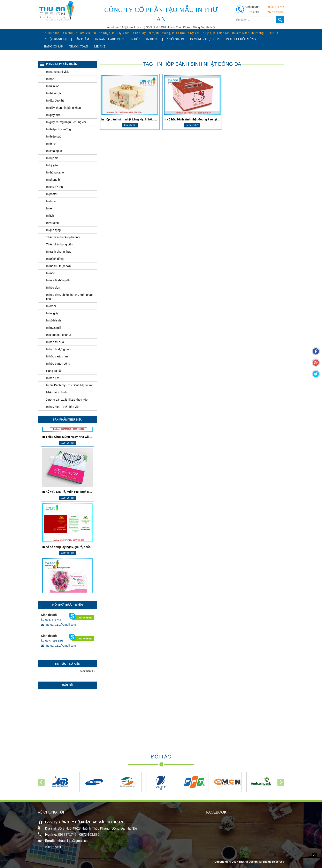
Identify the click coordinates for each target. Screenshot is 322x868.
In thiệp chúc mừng (238, 39)
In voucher (53, 223)
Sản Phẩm (79, 39)
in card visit (53, 847)
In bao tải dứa (55, 342)
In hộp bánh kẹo (53, 39)
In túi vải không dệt (58, 280)
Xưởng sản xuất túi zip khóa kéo (67, 400)
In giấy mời (53, 115)
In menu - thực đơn (202, 39)
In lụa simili (53, 328)
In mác (51, 273)
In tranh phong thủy (59, 252)
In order (51, 306)
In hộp (132, 39)
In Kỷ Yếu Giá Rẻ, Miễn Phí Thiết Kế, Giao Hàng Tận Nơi (80, 527)
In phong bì (53, 180)
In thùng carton (56, 172)
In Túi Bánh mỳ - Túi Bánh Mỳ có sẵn (70, 385)
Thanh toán (79, 47)
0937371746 (276, 7)
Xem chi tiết (130, 125)
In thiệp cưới (54, 136)
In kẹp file (52, 158)
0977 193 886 (275, 12)
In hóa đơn (53, 288)
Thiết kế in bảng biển (60, 244)
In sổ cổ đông (55, 259)
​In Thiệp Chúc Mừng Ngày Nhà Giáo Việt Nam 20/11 (77, 472)
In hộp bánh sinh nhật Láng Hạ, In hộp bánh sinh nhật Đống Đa (144, 119)
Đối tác (161, 757)
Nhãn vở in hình (56, 392)
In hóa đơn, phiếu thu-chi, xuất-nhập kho (69, 297)
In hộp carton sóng (58, 364)
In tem (50, 208)
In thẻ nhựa (54, 93)
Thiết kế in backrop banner (63, 237)
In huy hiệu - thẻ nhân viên (63, 407)
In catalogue (54, 151)
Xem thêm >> (87, 671)
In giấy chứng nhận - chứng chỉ (66, 122)
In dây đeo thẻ (55, 101)
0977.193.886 (89, 835)
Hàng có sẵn (54, 47)
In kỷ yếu (52, 165)
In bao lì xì (53, 378)
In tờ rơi (51, 144)
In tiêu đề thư (55, 187)
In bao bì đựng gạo (58, 349)
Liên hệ (100, 47)
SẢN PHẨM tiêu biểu (68, 420)
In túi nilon (172, 39)
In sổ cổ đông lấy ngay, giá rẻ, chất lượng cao (73, 582)
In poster (52, 194)
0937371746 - (69, 835)
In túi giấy (52, 313)
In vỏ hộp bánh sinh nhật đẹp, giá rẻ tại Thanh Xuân (199, 119)
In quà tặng (53, 230)
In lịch (50, 216)
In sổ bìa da (54, 320)
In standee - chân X (59, 335)
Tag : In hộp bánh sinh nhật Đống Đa (192, 64)
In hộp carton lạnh (58, 356)
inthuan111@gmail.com (58, 625)
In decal (150, 39)
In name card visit (107, 39)
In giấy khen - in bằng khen (64, 108)
